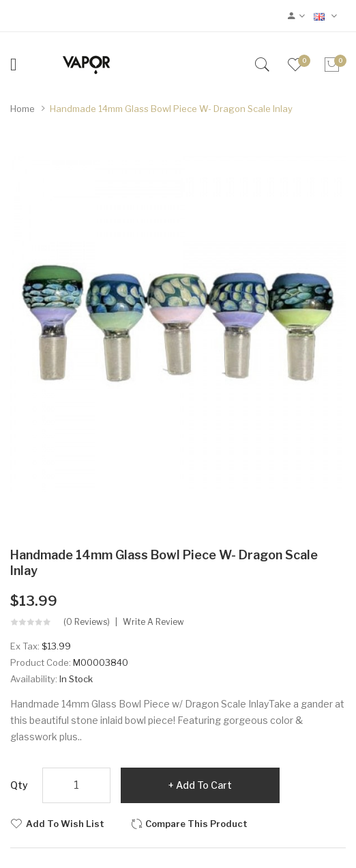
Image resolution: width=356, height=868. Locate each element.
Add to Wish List (65, 824)
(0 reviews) (87, 622)
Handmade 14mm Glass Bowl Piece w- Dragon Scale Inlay (171, 109)
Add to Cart (204, 785)
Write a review (153, 622)
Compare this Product (196, 824)
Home (23, 109)
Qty (19, 785)
